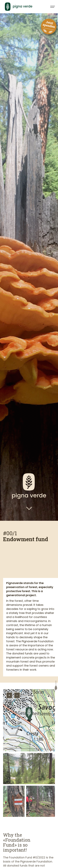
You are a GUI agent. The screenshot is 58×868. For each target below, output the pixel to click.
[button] (51, 7)
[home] (24, 7)
